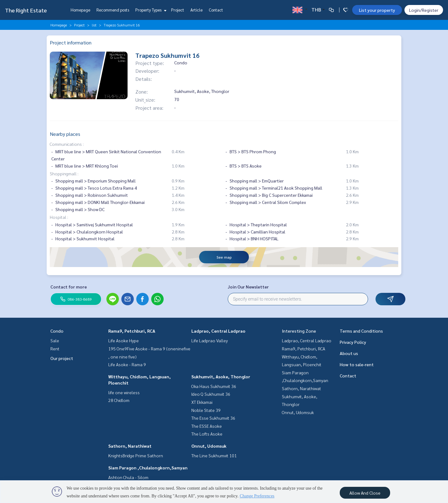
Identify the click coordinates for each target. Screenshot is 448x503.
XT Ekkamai (202, 402)
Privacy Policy (353, 342)
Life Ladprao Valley (210, 340)
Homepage (80, 10)
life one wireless (124, 392)
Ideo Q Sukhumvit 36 (211, 394)
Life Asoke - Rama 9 (127, 364)
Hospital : (59, 217)
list (94, 25)
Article (196, 10)
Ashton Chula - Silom (128, 477)
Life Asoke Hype (124, 340)
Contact (216, 10)
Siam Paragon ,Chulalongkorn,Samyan (148, 468)
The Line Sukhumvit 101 (214, 455)
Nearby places (65, 134)
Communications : (67, 144)
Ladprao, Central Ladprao (218, 331)
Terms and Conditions (361, 331)
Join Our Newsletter (248, 287)
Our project (62, 358)
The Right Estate (26, 10)
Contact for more (69, 287)
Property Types (150, 10)
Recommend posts (113, 10)
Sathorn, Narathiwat (130, 446)
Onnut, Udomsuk (209, 446)
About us (349, 353)
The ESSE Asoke (207, 426)
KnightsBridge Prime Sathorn (136, 455)
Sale (55, 340)
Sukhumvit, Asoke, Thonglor (221, 376)
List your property (377, 10)
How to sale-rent (357, 364)
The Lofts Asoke (207, 434)
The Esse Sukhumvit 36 (213, 418)
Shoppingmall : (64, 173)
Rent (55, 348)
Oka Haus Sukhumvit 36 (214, 386)
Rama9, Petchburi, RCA (132, 331)
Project (178, 10)
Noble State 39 (206, 410)
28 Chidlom (119, 400)
